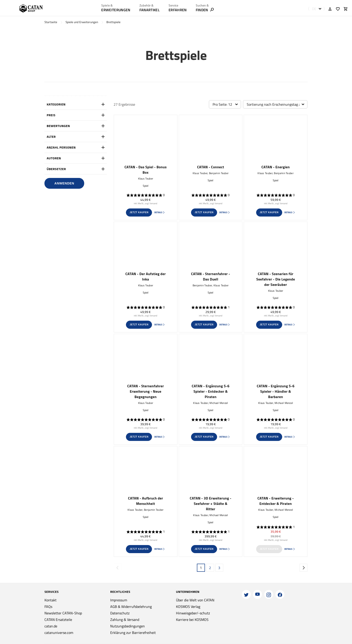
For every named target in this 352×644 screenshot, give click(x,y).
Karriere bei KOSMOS (192, 620)
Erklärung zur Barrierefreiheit (133, 633)
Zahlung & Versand (125, 620)
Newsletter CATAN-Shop (63, 613)
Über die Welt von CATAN (195, 600)
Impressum (119, 600)
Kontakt (51, 600)
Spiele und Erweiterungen (82, 22)
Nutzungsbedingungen (128, 626)
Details (160, 212)
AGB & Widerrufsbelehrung (131, 607)
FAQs (48, 607)
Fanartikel (150, 10)
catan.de (51, 626)
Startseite (51, 22)
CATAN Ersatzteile (58, 620)
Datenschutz (120, 613)
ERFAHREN (178, 10)
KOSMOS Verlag (188, 607)
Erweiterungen (116, 10)
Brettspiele (113, 22)
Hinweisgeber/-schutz (193, 613)
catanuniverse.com (59, 633)
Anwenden (64, 183)
